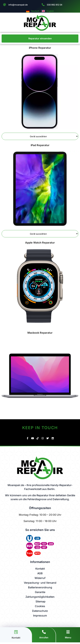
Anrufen (44, 637)
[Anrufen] (44, 632)
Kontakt (16, 638)
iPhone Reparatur (40, 48)
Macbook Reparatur (40, 333)
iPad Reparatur (40, 145)
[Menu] (68, 632)
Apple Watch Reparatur (40, 243)
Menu (68, 637)
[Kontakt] (16, 632)
